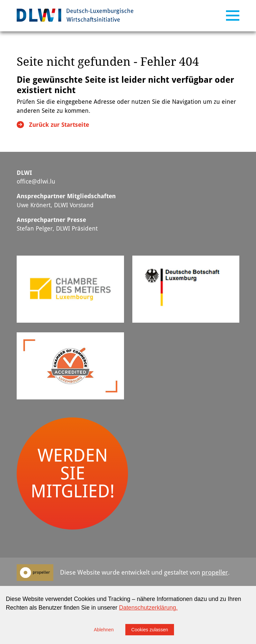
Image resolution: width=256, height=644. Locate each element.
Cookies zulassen (150, 630)
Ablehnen (104, 630)
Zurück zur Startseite (59, 125)
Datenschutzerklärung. (148, 608)
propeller (215, 572)
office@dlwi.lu (36, 182)
